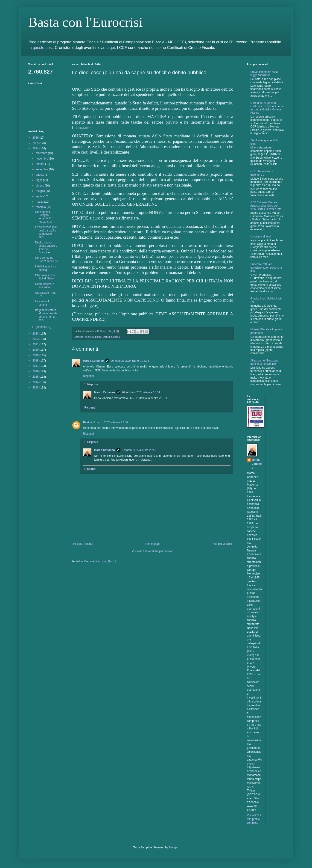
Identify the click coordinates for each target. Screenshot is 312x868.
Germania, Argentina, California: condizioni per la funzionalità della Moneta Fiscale (267, 108)
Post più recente (83, 544)
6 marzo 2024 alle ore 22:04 (111, 422)
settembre (42, 169)
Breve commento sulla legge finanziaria (264, 74)
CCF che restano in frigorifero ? (262, 173)
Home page (152, 544)
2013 (36, 388)
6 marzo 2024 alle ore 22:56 (139, 450)
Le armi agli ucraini (42, 303)
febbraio (41, 207)
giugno (40, 186)
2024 (36, 148)
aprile (39, 196)
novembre (42, 159)
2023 (36, 334)
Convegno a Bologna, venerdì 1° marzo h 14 (44, 217)
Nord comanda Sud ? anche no (46, 259)
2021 (36, 344)
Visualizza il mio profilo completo (254, 819)
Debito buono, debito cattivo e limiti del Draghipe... (46, 247)
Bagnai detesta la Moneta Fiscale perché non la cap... (46, 315)
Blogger (173, 847)
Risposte (93, 384)
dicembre (42, 153)
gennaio (41, 327)
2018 (36, 361)
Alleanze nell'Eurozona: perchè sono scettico (265, 362)
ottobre (40, 164)
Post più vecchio (222, 544)
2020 (36, 350)
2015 (36, 377)
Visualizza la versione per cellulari (153, 551)
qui (112, 48)
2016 (36, 371)
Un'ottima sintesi (261, 237)
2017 (36, 366)
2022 (36, 339)
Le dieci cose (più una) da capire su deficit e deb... (46, 232)
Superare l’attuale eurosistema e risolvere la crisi (266, 268)
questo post (43, 48)
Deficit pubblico (111, 337)
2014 (36, 382)
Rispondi (89, 376)
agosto (40, 175)
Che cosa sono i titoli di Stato (45, 277)
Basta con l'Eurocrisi (86, 22)
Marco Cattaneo (93, 361)
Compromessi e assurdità (45, 286)
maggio (41, 191)
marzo (40, 202)
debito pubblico (93, 337)
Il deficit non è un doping (45, 268)
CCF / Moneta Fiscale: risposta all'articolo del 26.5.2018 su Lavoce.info (266, 206)
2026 (36, 138)
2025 (36, 143)
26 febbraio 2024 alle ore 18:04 (130, 361)
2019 (36, 355)
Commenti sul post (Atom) (100, 561)
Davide (88, 422)
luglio (39, 180)
